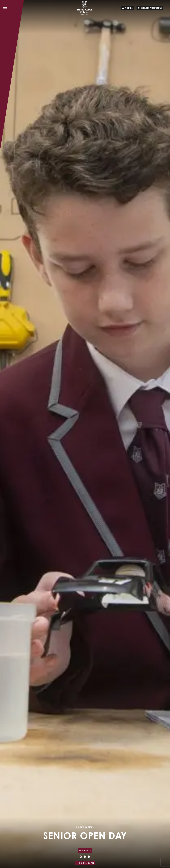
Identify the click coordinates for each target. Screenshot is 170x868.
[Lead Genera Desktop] (85, 8)
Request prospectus (150, 8)
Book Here (85, 850)
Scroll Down (85, 863)
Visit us (127, 8)
